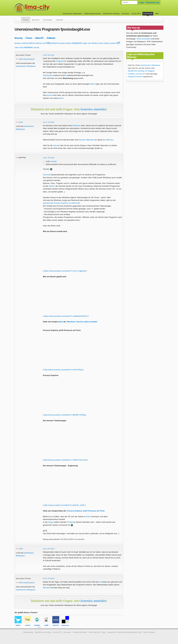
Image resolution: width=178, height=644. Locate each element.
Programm (60, 61)
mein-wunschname (27, 59)
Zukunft (56, 145)
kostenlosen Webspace (26, 66)
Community (148, 14)
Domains (125, 14)
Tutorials (59, 20)
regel (85, 43)
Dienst (93, 84)
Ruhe (88, 517)
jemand (54, 43)
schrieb (53, 161)
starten (107, 43)
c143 (21, 122)
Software (51, 38)
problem (68, 43)
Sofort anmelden (144, 39)
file (45, 43)
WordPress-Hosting (111, 14)
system (113, 43)
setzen (101, 43)
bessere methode (22, 43)
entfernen (39, 43)
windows (28, 47)
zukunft (36, 48)
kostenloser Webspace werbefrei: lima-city (42, 8)
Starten (52, 186)
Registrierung (152, 2)
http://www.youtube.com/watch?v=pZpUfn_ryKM (64, 505)
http (48, 43)
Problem (70, 522)
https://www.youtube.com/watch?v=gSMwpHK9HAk (66, 316)
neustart (61, 43)
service (95, 43)
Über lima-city (94, 632)
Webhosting (28, 632)
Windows (76, 126)
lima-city (19, 38)
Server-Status (149, 632)
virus (22, 47)
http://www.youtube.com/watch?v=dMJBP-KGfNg (65, 415)
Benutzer (36, 20)
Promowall (48, 20)
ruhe (89, 43)
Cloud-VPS (136, 14)
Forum (26, 20)
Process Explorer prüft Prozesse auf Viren (86, 511)
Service (46, 175)
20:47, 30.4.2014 (49, 578)
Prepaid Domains (135, 77)
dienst (32, 43)
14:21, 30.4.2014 (49, 122)
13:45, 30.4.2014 (49, 55)
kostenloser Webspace (72, 14)
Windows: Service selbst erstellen (82, 322)
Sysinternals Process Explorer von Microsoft (61, 203)
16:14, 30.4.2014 (49, 549)
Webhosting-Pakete (92, 14)
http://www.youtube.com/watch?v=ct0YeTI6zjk (63, 370)
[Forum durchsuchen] (129, 3)
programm (77, 43)
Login (141, 2)
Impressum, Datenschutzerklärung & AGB (124, 632)
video (17, 48)
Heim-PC (39, 38)
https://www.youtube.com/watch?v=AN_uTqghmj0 (65, 271)
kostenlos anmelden (93, 109)
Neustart (47, 588)
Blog (104, 632)
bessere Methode (86, 140)
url (118, 43)
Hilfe (157, 14)
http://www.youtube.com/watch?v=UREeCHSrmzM (65, 460)
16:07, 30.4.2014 (49, 158)
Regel (51, 522)
